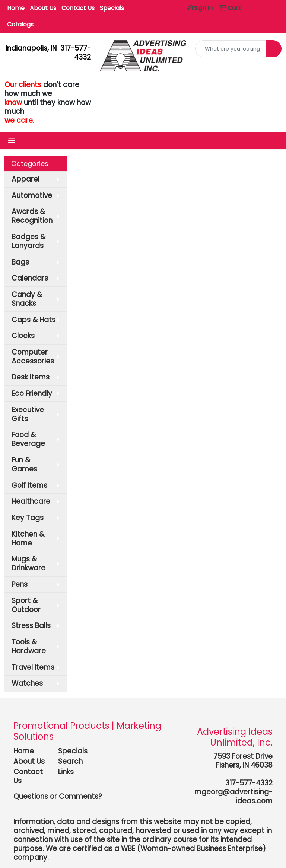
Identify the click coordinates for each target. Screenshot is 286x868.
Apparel (26, 179)
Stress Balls (31, 626)
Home (16, 8)
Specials (112, 8)
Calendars (30, 278)
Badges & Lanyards (28, 241)
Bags (20, 262)
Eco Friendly (32, 393)
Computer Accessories (33, 357)
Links (66, 772)
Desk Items (31, 377)
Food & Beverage (28, 439)
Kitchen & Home (28, 539)
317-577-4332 (249, 783)
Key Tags (28, 518)
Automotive (32, 196)
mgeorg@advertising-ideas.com (233, 796)
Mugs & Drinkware (28, 563)
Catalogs (20, 24)
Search (70, 761)
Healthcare (31, 501)
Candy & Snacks (27, 299)
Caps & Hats (34, 320)
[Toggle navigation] (12, 141)
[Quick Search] (231, 49)
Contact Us (78, 8)
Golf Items (29, 485)
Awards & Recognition (32, 216)
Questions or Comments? (58, 796)
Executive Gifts (28, 414)
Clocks (23, 336)
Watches (27, 683)
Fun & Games (24, 465)
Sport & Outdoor (26, 605)
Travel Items (33, 667)
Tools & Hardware (29, 646)
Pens (20, 584)
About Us (43, 8)
